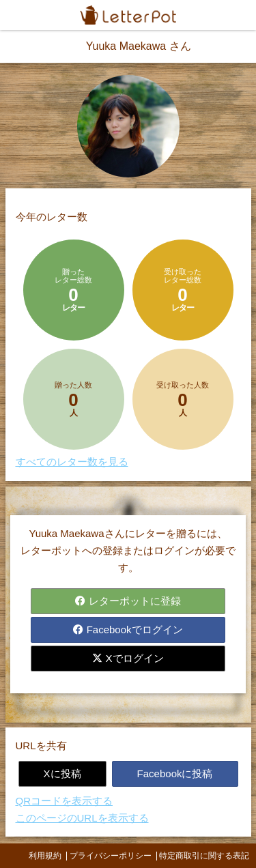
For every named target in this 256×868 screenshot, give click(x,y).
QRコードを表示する (65, 801)
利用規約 (45, 856)
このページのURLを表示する (82, 818)
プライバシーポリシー (111, 856)
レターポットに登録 (128, 601)
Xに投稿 (62, 773)
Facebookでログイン (128, 630)
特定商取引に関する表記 (204, 856)
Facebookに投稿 (175, 773)
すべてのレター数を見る (72, 462)
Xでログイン (128, 658)
